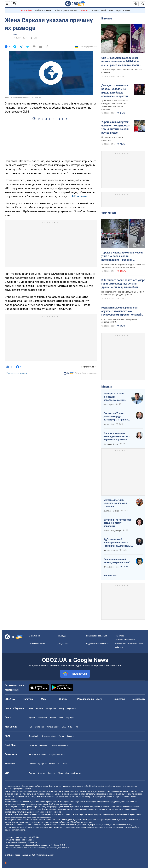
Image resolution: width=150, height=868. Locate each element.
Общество (119, 699)
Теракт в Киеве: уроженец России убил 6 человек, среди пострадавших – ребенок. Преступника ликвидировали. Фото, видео (122, 256)
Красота (52, 773)
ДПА (64, 727)
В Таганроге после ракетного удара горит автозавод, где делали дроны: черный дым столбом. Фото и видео (123, 284)
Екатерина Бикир (111, 444)
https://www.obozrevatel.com (102, 786)
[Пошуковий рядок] (143, 4)
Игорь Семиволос (111, 567)
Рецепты (33, 745)
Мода (60, 773)
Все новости (139, 699)
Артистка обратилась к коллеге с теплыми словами (122, 71)
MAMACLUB (54, 764)
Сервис (70, 736)
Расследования (86, 699)
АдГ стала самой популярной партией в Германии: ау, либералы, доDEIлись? (117, 543)
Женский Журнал (73, 773)
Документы (63, 644)
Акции (62, 736)
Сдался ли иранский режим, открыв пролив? (117, 561)
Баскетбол (43, 718)
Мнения (107, 387)
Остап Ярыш (109, 405)
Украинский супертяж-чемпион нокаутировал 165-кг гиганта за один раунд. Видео (116, 127)
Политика (28, 699)
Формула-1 (71, 718)
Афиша (32, 773)
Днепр (61, 708)
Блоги (99, 699)
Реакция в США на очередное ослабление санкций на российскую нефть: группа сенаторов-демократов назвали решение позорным (116, 397)
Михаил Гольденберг (112, 531)
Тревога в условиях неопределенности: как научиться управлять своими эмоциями (117, 436)
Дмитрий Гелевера (111, 511)
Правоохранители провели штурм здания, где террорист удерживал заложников (123, 266)
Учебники (39, 727)
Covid (64, 764)
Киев (31, 708)
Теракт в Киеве (123, 10)
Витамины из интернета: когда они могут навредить (117, 523)
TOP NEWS (109, 213)
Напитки (43, 745)
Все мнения (110, 576)
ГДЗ (31, 727)
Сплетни (42, 773)
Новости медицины (38, 764)
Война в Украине (43, 10)
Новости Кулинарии (59, 745)
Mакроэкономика (57, 755)
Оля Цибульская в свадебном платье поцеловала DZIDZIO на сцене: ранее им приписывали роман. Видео (120, 62)
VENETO (85, 10)
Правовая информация (97, 636)
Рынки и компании (37, 755)
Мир (15, 34)
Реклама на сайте (37, 644)
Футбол (32, 718)
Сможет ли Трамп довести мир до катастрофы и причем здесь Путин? (116, 417)
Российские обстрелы (102, 10)
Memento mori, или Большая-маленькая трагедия (115, 503)
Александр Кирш (111, 550)
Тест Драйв (34, 736)
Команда (62, 636)
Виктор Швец (109, 424)
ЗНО (70, 727)
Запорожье (51, 708)
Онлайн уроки (53, 727)
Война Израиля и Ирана (66, 10)
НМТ (77, 727)
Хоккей (53, 718)
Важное (107, 18)
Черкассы (71, 708)
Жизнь (63, 699)
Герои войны (26, 10)
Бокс (61, 718)
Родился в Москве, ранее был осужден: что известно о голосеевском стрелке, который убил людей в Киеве (121, 311)
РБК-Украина (79, 196)
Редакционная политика (17, 373)
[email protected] (38, 848)
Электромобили (49, 736)
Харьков (40, 708)
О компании (34, 636)
